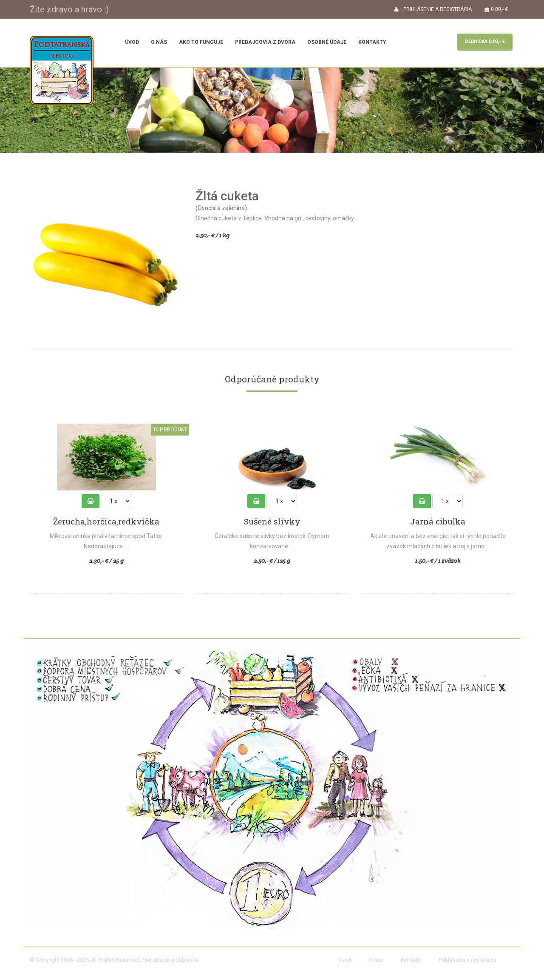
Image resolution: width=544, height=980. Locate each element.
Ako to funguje (201, 42)
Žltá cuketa (227, 196)
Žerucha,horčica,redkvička (106, 522)
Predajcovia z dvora (265, 42)
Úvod (132, 42)
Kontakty (372, 42)
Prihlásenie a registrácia (468, 960)
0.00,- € (496, 9)
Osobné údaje (327, 42)
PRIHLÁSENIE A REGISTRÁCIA (433, 9)
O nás (159, 42)
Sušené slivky (272, 522)
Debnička (485, 41)
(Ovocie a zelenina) (221, 208)
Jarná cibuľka (438, 522)
